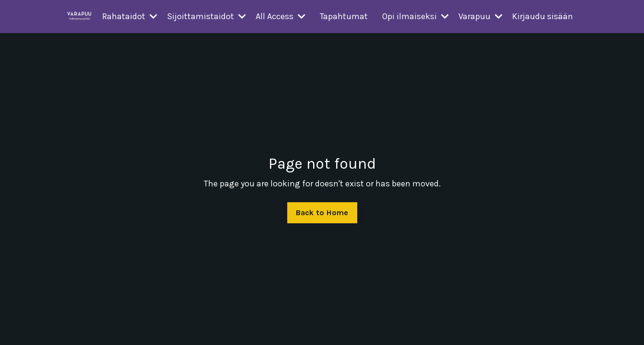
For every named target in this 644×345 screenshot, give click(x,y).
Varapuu (480, 16)
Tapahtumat (344, 16)
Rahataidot (130, 16)
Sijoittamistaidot (206, 16)
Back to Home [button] (322, 213)
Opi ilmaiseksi (416, 16)
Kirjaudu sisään (543, 16)
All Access (281, 16)
